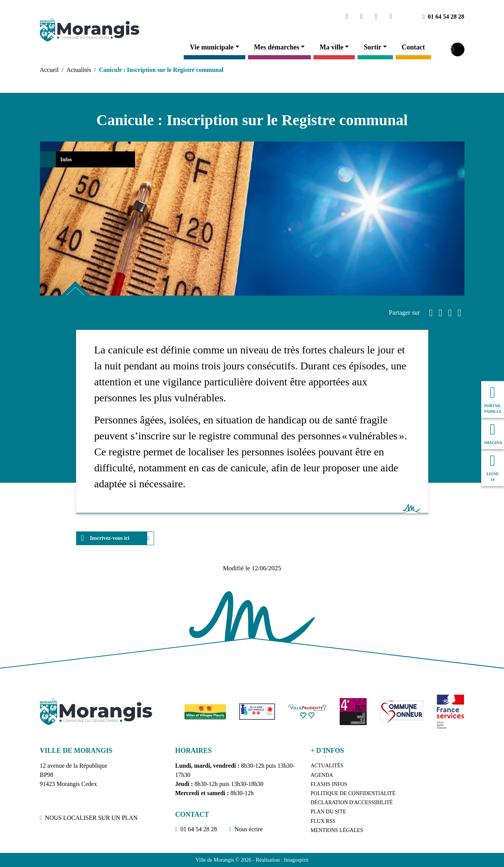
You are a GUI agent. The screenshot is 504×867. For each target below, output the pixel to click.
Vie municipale (212, 47)
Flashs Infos (329, 784)
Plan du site (328, 812)
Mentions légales (337, 830)
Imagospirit (296, 860)
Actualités (79, 70)
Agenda (322, 775)
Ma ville (331, 47)
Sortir (372, 47)
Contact (413, 47)
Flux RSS (323, 821)
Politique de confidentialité (353, 793)
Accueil (49, 70)
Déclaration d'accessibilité (352, 803)
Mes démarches (277, 47)
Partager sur (404, 313)
